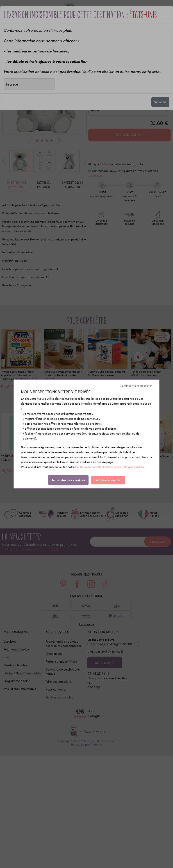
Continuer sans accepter (136, 385)
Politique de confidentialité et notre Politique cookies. (110, 467)
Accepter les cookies (68, 480)
